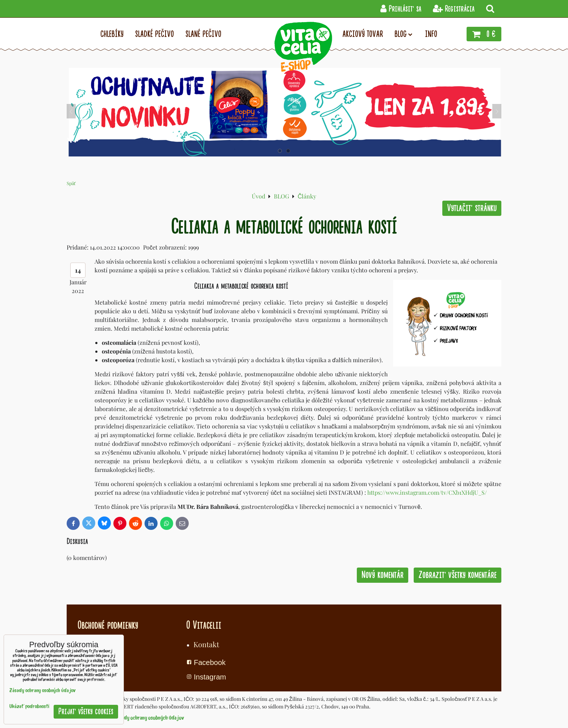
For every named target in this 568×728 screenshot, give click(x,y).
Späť (71, 183)
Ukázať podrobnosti (29, 707)
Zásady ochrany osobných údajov (149, 718)
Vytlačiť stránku (472, 208)
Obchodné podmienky (108, 625)
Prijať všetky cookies (86, 712)
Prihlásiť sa (401, 9)
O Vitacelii (204, 625)
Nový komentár (383, 575)
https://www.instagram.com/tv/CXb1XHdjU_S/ (427, 492)
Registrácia (454, 9)
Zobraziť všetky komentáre (458, 575)
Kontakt (206, 644)
